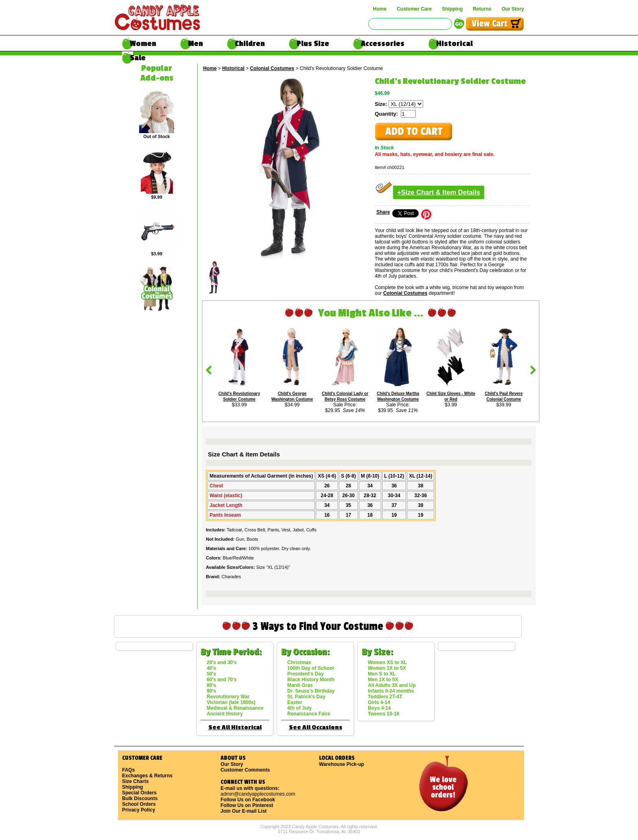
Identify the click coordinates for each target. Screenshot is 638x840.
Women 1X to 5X (387, 668)
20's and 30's (222, 662)
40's (211, 668)
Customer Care (414, 9)
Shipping (452, 9)
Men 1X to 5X (383, 680)
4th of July (299, 708)
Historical (454, 44)
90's (211, 691)
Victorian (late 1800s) (231, 702)
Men (196, 44)
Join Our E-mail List (244, 811)
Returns (482, 9)
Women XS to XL (387, 662)
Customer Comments (245, 770)
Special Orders (139, 793)
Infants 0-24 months (391, 691)
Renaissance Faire (309, 714)
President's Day (306, 674)
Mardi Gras (300, 685)
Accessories (383, 44)
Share (383, 212)
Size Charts (135, 781)
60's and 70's (222, 680)
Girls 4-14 (379, 702)
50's (211, 674)
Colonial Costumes (272, 68)
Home (380, 9)
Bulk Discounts (140, 798)
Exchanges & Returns (147, 776)
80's (211, 685)
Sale (138, 58)
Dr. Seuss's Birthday (311, 691)
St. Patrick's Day (306, 697)
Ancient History (225, 714)
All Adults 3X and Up (392, 685)
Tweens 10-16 (383, 714)
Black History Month (311, 680)
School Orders (139, 804)
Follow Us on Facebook (248, 800)
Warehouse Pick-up (342, 764)
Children (250, 44)
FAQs (128, 770)
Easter (295, 702)
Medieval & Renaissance (235, 708)
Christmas (299, 662)
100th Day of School (311, 668)
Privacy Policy (139, 810)
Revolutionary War (228, 697)
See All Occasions (316, 727)
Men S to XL (382, 674)
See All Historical (235, 727)
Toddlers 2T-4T (385, 697)
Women (143, 44)
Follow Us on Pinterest (247, 805)
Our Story (513, 9)
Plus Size (313, 44)
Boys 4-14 (379, 708)
